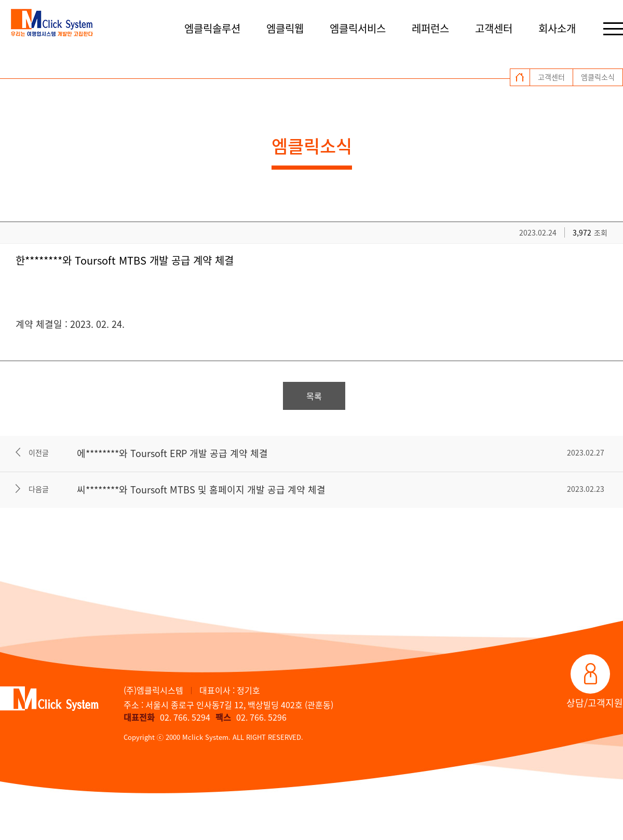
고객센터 (494, 28)
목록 (314, 396)
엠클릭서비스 (358, 28)
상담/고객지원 (595, 703)
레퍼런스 (430, 28)
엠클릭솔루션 (212, 28)
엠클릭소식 (598, 77)
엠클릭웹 (285, 28)
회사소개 (557, 28)
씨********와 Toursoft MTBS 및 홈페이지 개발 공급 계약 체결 (201, 490)
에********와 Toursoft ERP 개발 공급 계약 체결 (172, 453)
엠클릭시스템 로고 (52, 23)
